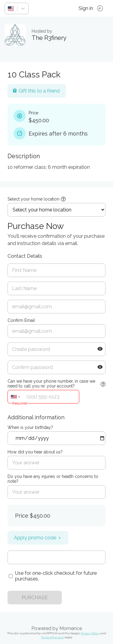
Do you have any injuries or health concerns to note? (53, 479)
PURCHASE (35, 598)
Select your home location (33, 199)
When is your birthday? (30, 427)
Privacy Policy (90, 633)
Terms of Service (52, 637)
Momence (71, 628)
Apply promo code (38, 538)
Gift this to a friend (36, 91)
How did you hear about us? (35, 452)
